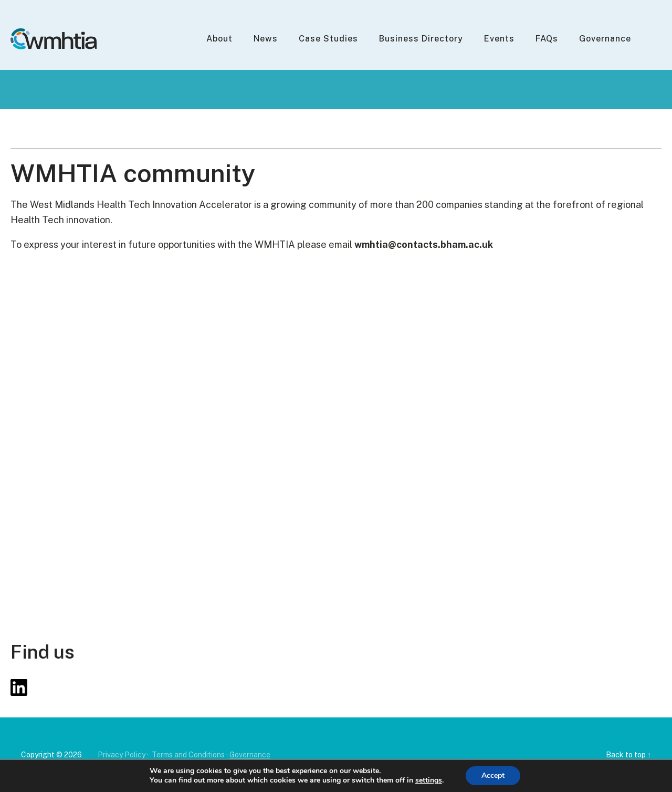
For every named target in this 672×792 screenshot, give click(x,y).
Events (499, 39)
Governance (605, 39)
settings (429, 780)
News (266, 39)
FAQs (547, 39)
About (219, 39)
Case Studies (328, 39)
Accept (493, 775)
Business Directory (421, 39)
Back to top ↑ (628, 755)
